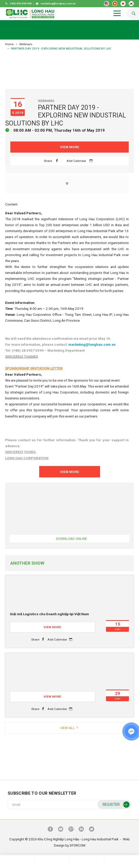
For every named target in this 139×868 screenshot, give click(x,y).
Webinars (26, 44)
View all (70, 728)
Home (9, 44)
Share (52, 161)
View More (70, 147)
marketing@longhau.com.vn (92, 344)
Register (115, 805)
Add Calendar (81, 161)
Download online (71, 539)
